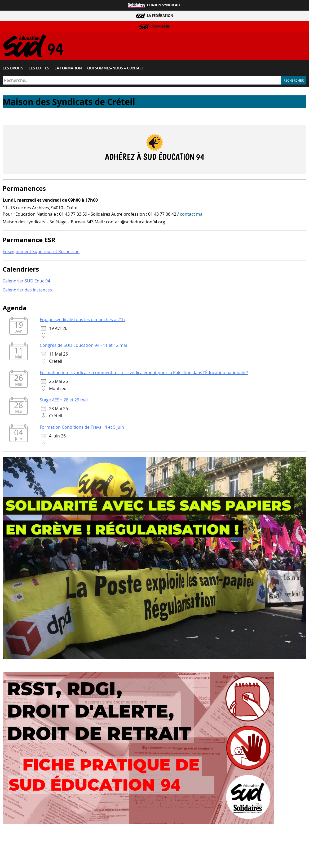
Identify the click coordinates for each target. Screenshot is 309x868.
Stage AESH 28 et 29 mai (64, 400)
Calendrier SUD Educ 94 (26, 282)
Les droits (13, 69)
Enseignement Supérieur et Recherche (41, 252)
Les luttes (39, 69)
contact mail (192, 215)
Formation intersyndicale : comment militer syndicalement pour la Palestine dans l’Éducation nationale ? (144, 373)
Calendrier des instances (27, 291)
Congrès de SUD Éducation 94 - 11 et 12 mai (83, 346)
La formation (68, 69)
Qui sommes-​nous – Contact (116, 69)
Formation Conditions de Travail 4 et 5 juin (82, 428)
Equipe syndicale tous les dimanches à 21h (82, 320)
